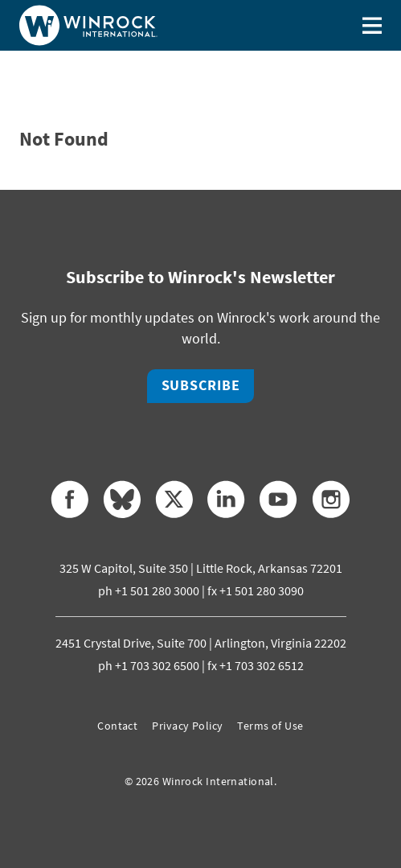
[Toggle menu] (372, 25)
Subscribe (201, 385)
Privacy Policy (187, 726)
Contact (117, 726)
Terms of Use (270, 726)
